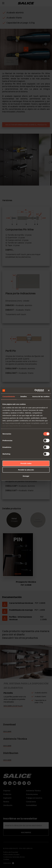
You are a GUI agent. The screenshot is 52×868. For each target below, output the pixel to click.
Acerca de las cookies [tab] (41, 396)
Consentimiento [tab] (9, 396)
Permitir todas (26, 463)
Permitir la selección (26, 470)
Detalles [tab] (24, 396)
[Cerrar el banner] (49, 390)
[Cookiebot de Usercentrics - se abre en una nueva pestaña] (35, 390)
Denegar (26, 476)
